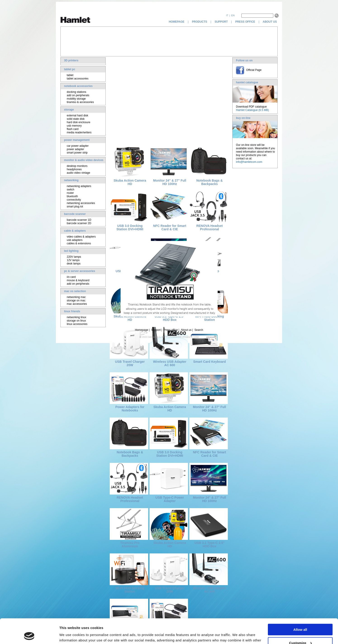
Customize (300, 620)
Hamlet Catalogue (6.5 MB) (252, 110)
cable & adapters (75, 231)
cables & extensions (79, 243)
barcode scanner (75, 214)
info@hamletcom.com (249, 162)
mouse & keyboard (78, 280)
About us (186, 330)
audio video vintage (78, 173)
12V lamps (73, 260)
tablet (70, 75)
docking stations (76, 92)
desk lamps (74, 264)
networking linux (76, 317)
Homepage (142, 330)
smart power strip (77, 153)
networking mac (76, 297)
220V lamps (74, 257)
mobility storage (76, 99)
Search (199, 330)
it (227, 15)
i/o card (71, 277)
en (233, 15)
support (221, 22)
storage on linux (76, 321)
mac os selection (75, 291)
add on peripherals (78, 95)
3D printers (71, 60)
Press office (171, 330)
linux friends (72, 311)
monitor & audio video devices (84, 160)
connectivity (74, 200)
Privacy (187, 337)
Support (156, 330)
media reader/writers (79, 132)
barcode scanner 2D (79, 223)
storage (69, 110)
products (199, 22)
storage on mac (76, 300)
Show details (70, 635)
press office (245, 22)
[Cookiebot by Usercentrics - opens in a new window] (29, 635)
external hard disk (77, 115)
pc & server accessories (80, 271)
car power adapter (78, 146)
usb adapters (75, 240)
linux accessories (77, 324)
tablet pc (70, 69)
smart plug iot (75, 207)
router (70, 193)
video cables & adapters (81, 237)
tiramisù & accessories (80, 102)
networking (71, 180)
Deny (300, 633)
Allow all (300, 606)
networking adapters (79, 186)
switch (70, 190)
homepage (177, 22)
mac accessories (77, 304)
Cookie (195, 337)
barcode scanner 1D (79, 220)
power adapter (75, 149)
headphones (74, 169)
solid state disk (76, 119)
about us (270, 22)
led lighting (71, 251)
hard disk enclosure (79, 122)
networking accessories (81, 203)
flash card (73, 129)
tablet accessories (78, 79)
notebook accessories (78, 86)
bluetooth (72, 196)
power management (77, 140)
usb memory (74, 126)
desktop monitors (77, 166)
